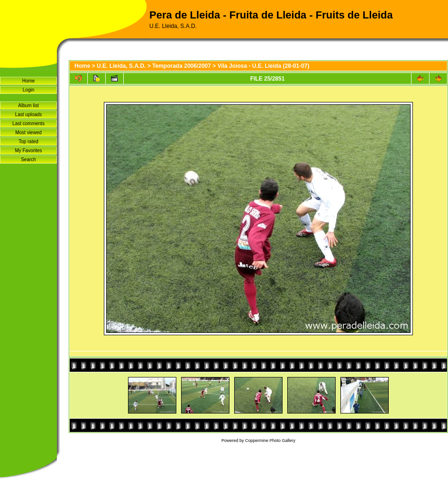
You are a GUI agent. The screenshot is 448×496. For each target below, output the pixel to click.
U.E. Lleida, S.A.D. (121, 66)
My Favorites (28, 151)
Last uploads (29, 115)
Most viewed (28, 133)
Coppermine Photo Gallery (270, 441)
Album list (28, 106)
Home (29, 81)
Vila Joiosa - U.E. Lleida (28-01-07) (264, 66)
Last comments (28, 124)
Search (28, 160)
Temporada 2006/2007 (182, 66)
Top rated (28, 142)
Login (28, 90)
